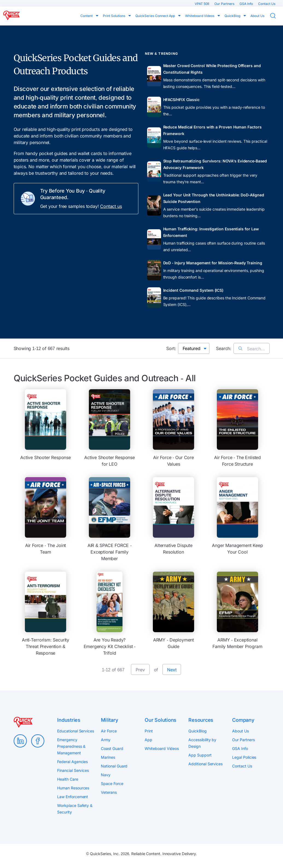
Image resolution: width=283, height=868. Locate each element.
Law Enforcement (73, 797)
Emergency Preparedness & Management (71, 746)
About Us (257, 16)
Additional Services (205, 764)
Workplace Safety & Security (75, 809)
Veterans (109, 792)
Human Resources (73, 788)
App (148, 740)
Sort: (171, 348)
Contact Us (267, 4)
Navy (106, 775)
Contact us (111, 206)
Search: (224, 348)
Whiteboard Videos (200, 16)
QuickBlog (233, 16)
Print (149, 731)
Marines (108, 757)
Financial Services (73, 770)
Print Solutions (114, 16)
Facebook (38, 741)
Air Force (109, 731)
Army (106, 740)
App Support (200, 755)
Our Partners (225, 4)
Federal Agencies (72, 762)
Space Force (112, 784)
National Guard (114, 766)
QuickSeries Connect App (156, 16)
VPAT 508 (202, 4)
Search (276, 16)
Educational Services (75, 731)
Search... (251, 349)
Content (87, 16)
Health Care (68, 779)
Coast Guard (112, 748)
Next (172, 670)
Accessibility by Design (202, 743)
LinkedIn (20, 741)
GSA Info (247, 4)
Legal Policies (244, 757)
